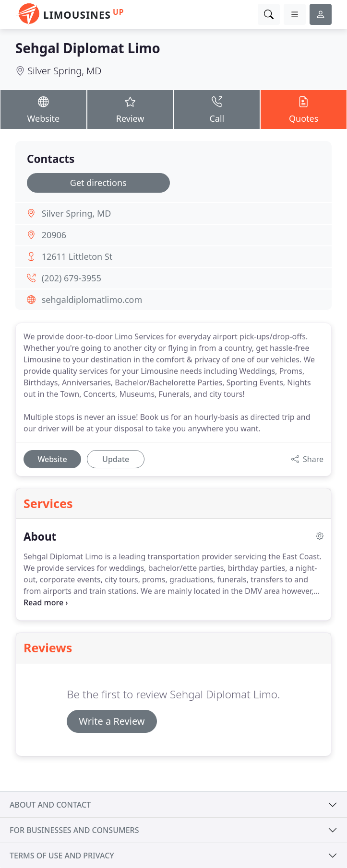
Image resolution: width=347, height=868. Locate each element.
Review (130, 109)
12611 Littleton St (77, 256)
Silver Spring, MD (64, 71)
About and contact (50, 805)
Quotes (304, 109)
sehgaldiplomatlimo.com (92, 300)
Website (43, 109)
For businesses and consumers (74, 830)
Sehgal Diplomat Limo (88, 48)
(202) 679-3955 (72, 278)
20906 (54, 235)
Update (116, 459)
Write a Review (112, 721)
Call (217, 109)
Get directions (98, 183)
